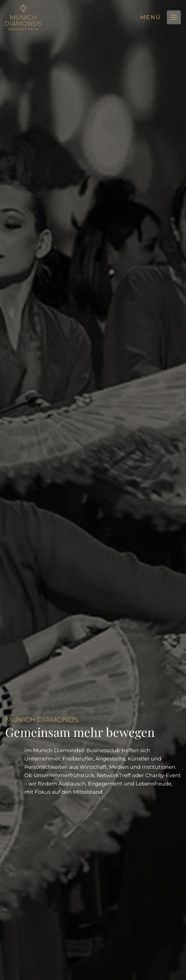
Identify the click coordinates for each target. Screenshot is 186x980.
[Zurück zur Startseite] (24, 17)
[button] (174, 17)
